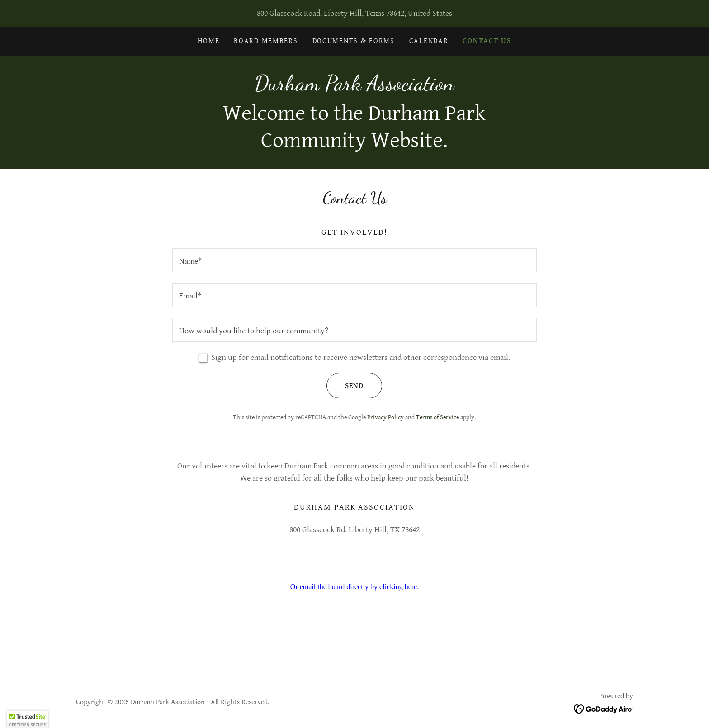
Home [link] (208, 41)
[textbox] (354, 260)
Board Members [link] (266, 41)
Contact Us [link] (487, 41)
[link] (354, 87)
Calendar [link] (429, 41)
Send (345, 386)
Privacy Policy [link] (385, 417)
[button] (28, 719)
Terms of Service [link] (437, 417)
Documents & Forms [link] (354, 41)
